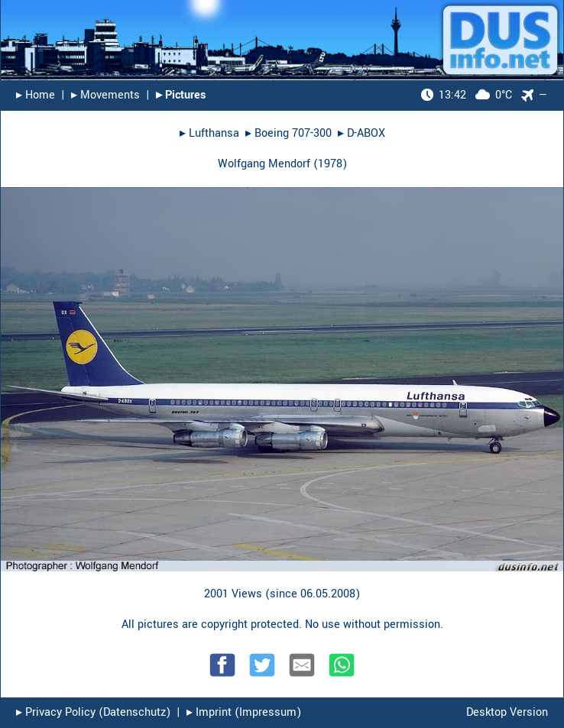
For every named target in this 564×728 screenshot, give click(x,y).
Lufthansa (214, 133)
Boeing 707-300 (293, 133)
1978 (330, 164)
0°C (467, 95)
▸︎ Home (36, 95)
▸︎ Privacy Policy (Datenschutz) (93, 712)
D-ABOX (366, 133)
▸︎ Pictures (181, 95)
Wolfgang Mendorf (264, 164)
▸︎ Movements (105, 95)
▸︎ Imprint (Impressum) (244, 712)
